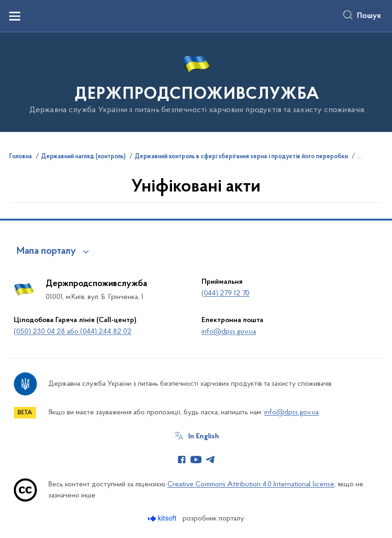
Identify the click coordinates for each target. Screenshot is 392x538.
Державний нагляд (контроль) (83, 157)
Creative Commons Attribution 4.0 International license (251, 484)
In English (204, 436)
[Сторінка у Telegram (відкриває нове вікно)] (210, 460)
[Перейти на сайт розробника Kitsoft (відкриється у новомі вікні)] (163, 518)
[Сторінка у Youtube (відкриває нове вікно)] (196, 460)
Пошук (369, 16)
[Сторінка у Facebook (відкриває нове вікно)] (182, 460)
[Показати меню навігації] (15, 16)
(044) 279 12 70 (226, 293)
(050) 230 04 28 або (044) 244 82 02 (73, 332)
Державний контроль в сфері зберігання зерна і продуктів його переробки (241, 157)
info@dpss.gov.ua (229, 332)
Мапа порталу (46, 251)
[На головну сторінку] (196, 81)
